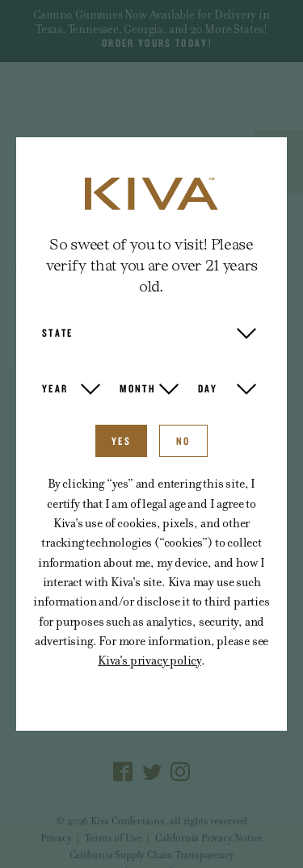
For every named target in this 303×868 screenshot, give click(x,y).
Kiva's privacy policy (149, 660)
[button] (149, 333)
